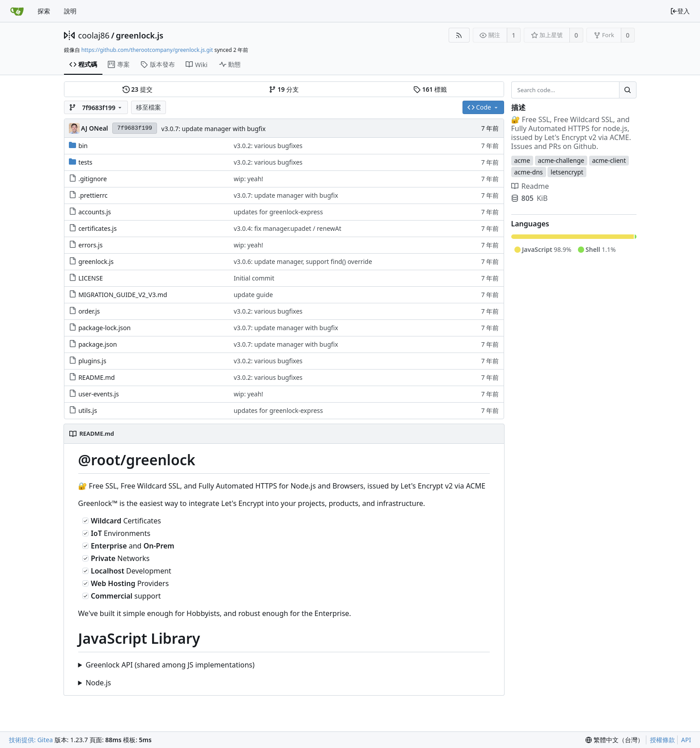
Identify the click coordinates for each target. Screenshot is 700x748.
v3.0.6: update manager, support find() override (303, 261)
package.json (98, 344)
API (686, 740)
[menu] (615, 740)
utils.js (88, 410)
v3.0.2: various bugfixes (268, 146)
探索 (44, 11)
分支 (284, 89)
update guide (253, 295)
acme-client (609, 160)
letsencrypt (567, 172)
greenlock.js (140, 35)
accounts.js (95, 212)
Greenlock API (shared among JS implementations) (170, 665)
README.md (97, 377)
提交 (138, 89)
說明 (70, 11)
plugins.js (92, 361)
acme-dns (529, 172)
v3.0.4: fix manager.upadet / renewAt (287, 228)
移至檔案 (148, 107)
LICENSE (91, 278)
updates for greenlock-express (278, 212)
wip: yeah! (248, 179)
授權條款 (662, 740)
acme (522, 160)
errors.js (90, 245)
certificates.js (98, 228)
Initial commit (254, 278)
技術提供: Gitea (31, 740)
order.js (89, 311)
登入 (680, 11)
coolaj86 (94, 35)
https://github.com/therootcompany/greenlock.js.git (147, 50)
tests (85, 162)
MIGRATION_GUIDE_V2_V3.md (123, 295)
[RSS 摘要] (459, 35)
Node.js (98, 683)
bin (83, 146)
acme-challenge (561, 160)
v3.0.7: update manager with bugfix (214, 129)
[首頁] (17, 11)
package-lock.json (104, 328)
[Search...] (628, 90)
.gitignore (93, 179)
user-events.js (99, 394)
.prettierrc (93, 195)
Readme (530, 186)
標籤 (430, 89)
